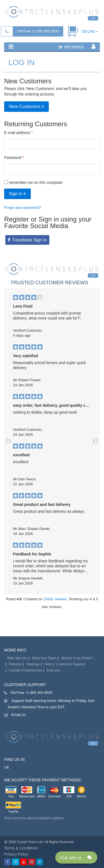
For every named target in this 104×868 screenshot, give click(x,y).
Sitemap (33, 664)
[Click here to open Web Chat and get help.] (76, 857)
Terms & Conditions (21, 848)
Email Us (19, 715)
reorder (71, 47)
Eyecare (53, 670)
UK (7, 767)
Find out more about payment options (34, 818)
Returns (15, 664)
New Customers (26, 106)
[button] (11, 47)
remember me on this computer (33, 182)
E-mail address (17, 133)
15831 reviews (55, 599)
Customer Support (71, 664)
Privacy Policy (16, 854)
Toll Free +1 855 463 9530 (38, 31)
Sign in (17, 194)
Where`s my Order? (77, 658)
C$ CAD (88, 31)
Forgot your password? (23, 208)
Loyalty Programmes (25, 670)
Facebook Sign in (30, 240)
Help (48, 664)
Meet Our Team (44, 658)
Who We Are (17, 658)
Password (13, 158)
